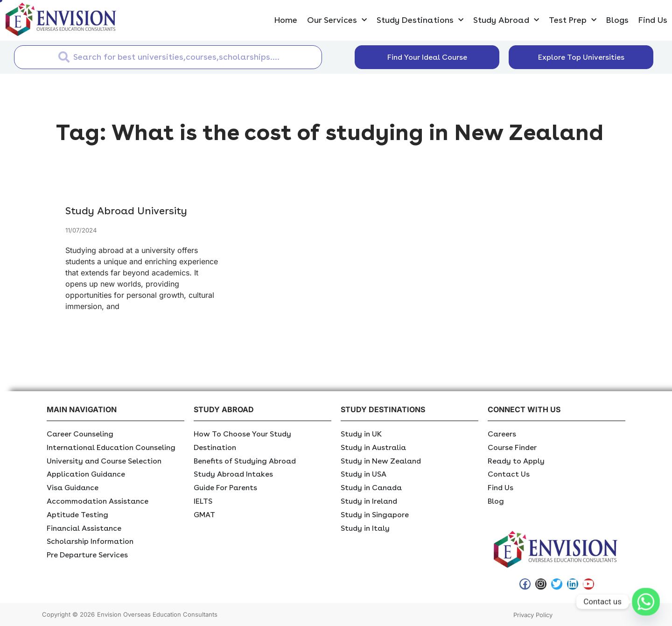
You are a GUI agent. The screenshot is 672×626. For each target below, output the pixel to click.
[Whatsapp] (646, 602)
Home (286, 20)
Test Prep (573, 20)
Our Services (337, 20)
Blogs (617, 20)
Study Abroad (506, 20)
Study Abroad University (126, 211)
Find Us (653, 20)
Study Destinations (420, 20)
